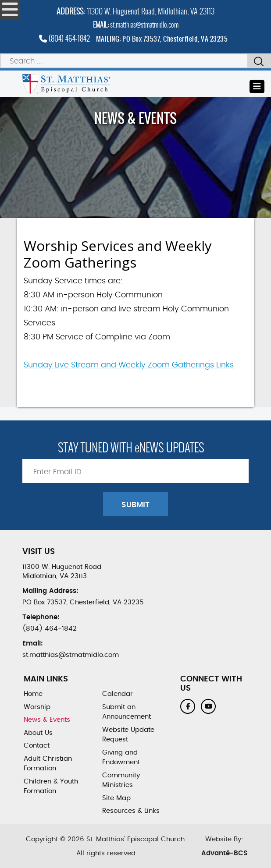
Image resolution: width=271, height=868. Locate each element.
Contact (37, 746)
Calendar (118, 694)
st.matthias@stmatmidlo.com (144, 25)
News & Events (47, 720)
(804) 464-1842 (64, 38)
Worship (37, 707)
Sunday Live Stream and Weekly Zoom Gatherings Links (129, 365)
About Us (38, 733)
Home (33, 694)
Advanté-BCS (224, 853)
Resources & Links (131, 811)
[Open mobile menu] (10, 10)
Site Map (116, 798)
